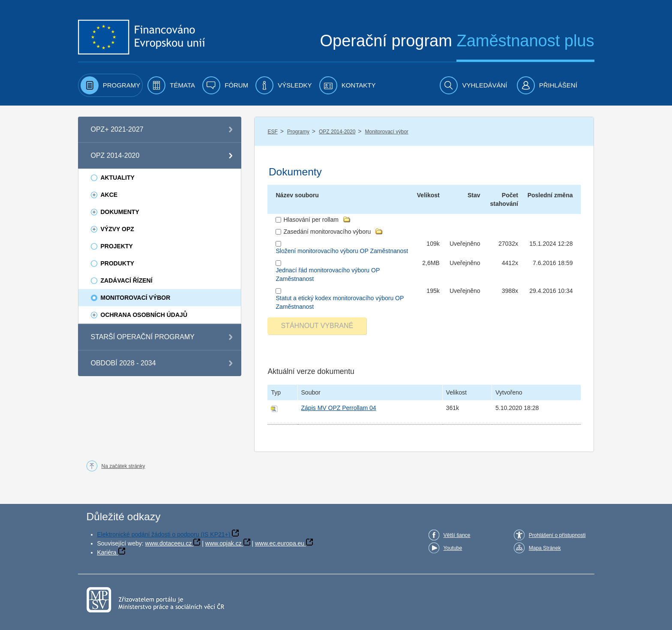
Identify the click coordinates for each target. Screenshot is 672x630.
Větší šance (457, 535)
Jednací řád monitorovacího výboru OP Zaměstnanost (328, 274)
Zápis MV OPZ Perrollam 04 (339, 408)
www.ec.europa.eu (280, 543)
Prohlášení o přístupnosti (557, 535)
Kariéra (107, 552)
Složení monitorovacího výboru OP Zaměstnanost (342, 251)
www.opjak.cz (223, 543)
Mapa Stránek (545, 548)
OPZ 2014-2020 (337, 132)
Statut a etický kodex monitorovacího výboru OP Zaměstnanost (340, 302)
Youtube (453, 548)
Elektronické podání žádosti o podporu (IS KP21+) (164, 534)
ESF (272, 132)
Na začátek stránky (123, 466)
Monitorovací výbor (386, 132)
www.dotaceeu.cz (169, 543)
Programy (298, 132)
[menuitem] (111, 85)
